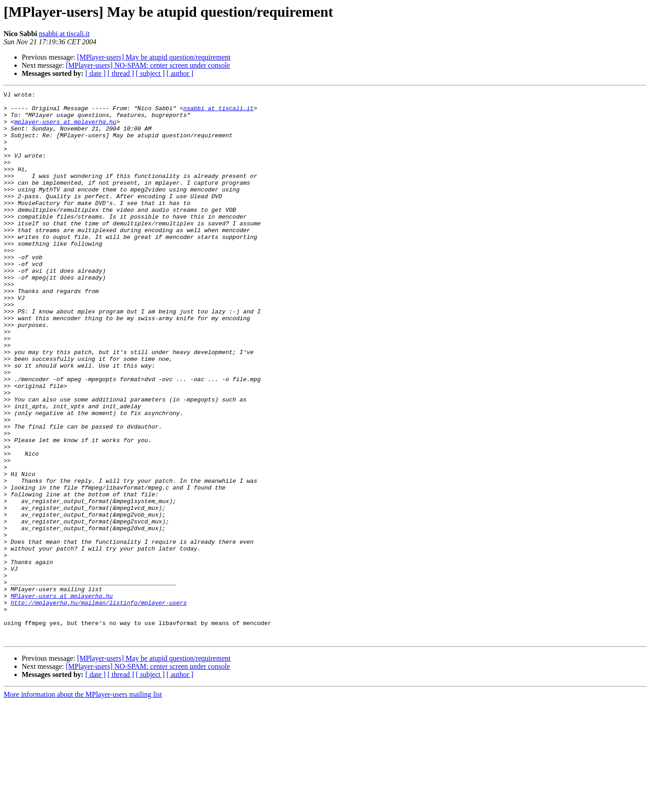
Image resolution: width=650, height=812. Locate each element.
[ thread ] (121, 73)
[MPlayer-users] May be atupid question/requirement (154, 57)
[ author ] (180, 73)
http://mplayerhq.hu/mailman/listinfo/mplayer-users (99, 705)
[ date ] (95, 73)
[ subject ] (150, 73)
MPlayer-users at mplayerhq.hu (62, 697)
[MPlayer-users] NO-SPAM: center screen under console (148, 65)
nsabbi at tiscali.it (64, 34)
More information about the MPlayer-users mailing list (83, 804)
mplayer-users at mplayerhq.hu (65, 128)
